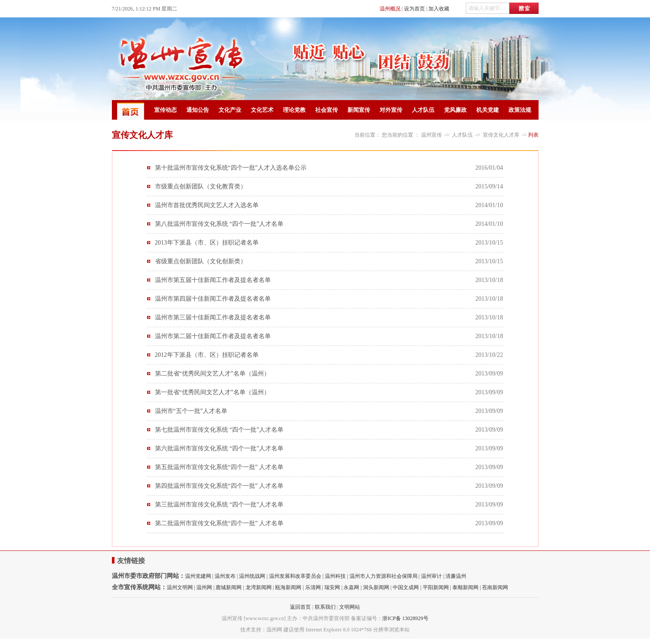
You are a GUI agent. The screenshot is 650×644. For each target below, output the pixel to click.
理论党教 (294, 110)
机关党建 (488, 110)
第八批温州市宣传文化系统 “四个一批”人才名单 (219, 224)
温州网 (204, 587)
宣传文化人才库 (501, 135)
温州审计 (431, 576)
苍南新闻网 (495, 587)
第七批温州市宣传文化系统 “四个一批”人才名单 (219, 430)
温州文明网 (180, 587)
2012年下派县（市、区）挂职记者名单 (207, 355)
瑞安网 (332, 587)
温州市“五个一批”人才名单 (191, 411)
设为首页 (414, 9)
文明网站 (350, 607)
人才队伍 (423, 110)
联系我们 (325, 607)
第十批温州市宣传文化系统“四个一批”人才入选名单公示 (231, 168)
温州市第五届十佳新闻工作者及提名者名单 (213, 280)
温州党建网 (198, 576)
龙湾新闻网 (259, 587)
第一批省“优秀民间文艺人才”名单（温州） (212, 392)
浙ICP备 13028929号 (405, 618)
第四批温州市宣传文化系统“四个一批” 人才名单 (219, 486)
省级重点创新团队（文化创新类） (201, 261)
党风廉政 (455, 110)
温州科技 (335, 576)
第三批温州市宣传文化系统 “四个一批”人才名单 (219, 505)
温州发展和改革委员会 (295, 576)
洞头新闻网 (376, 587)
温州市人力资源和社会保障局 (384, 576)
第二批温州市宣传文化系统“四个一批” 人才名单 (219, 523)
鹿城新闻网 (229, 587)
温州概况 (390, 9)
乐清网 (313, 587)
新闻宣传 (359, 110)
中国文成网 (406, 587)
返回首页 (300, 607)
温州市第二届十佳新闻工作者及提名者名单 (213, 336)
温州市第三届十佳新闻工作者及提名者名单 (213, 317)
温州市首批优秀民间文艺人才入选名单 (207, 205)
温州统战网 (252, 576)
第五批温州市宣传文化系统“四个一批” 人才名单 (219, 467)
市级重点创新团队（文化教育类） (201, 186)
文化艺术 (262, 110)
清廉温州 (456, 576)
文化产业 (230, 110)
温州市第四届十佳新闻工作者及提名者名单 (213, 299)
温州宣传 (431, 135)
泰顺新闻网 (465, 587)
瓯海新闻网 (288, 587)
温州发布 (225, 576)
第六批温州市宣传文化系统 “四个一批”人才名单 (219, 448)
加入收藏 (439, 9)
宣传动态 (165, 110)
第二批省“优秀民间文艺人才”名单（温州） (212, 374)
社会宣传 (327, 110)
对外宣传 (391, 110)
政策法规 (520, 110)
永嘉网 (351, 587)
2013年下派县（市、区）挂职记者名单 (207, 243)
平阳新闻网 (436, 587)
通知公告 (198, 110)
